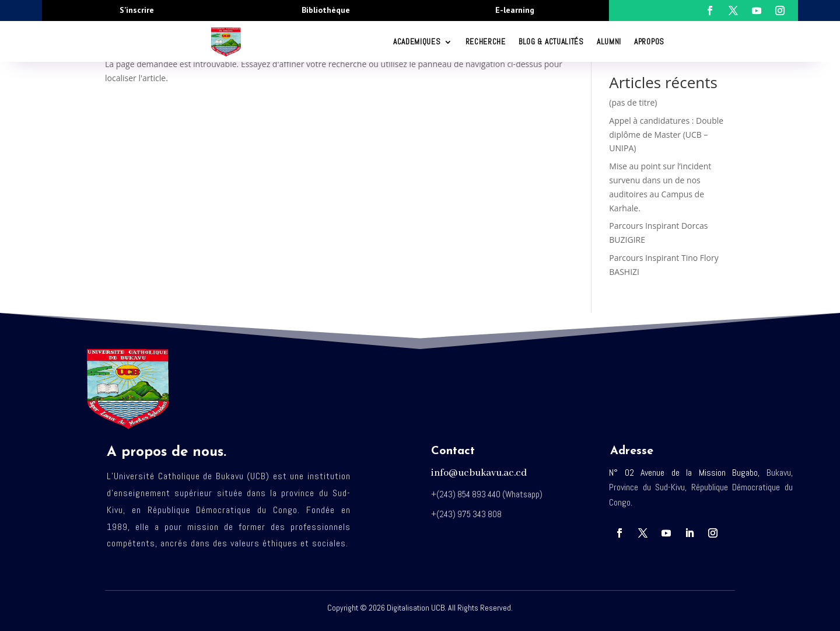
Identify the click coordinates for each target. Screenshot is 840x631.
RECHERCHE (486, 42)
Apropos (649, 42)
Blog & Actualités (551, 42)
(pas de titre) (633, 102)
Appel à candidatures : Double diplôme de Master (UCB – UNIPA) (666, 135)
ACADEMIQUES (417, 42)
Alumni (609, 42)
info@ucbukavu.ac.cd (479, 473)
